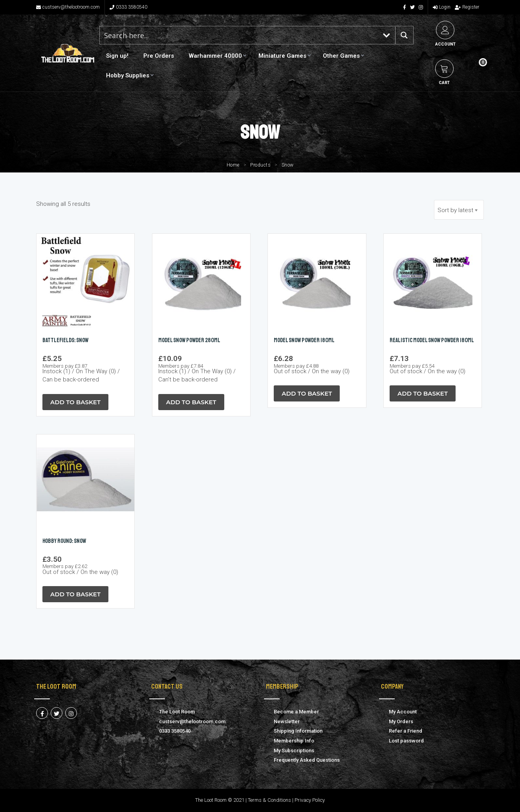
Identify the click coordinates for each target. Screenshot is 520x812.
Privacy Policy (310, 800)
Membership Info (294, 741)
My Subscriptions (294, 751)
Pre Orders (159, 56)
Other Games (341, 56)
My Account (403, 712)
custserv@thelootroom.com (68, 7)
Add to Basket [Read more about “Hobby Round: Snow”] (75, 594)
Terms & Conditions (269, 800)
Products (260, 165)
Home (233, 165)
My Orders (401, 721)
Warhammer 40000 (215, 56)
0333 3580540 (128, 7)
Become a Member (296, 712)
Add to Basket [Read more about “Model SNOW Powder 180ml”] (307, 393)
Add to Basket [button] (75, 402)
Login (442, 7)
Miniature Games (282, 56)
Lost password (406, 741)
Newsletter (287, 721)
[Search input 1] (239, 35)
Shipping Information (298, 731)
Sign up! (117, 56)
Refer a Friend (406, 731)
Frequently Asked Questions (307, 760)
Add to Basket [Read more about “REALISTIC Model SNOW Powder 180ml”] (423, 393)
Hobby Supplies (128, 75)
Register (467, 7)
